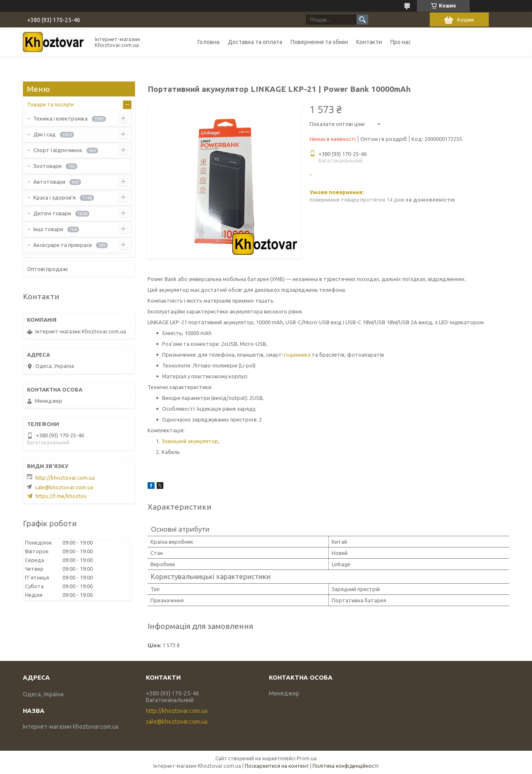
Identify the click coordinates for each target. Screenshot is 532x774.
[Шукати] (362, 20)
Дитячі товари (52, 213)
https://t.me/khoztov (61, 496)
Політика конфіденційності (346, 766)
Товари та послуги (50, 104)
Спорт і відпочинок (58, 150)
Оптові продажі (47, 269)
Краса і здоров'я (54, 197)
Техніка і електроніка (60, 118)
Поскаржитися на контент (277, 766)
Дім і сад (44, 134)
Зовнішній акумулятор (190, 441)
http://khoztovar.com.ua (65, 478)
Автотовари (49, 182)
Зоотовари (47, 166)
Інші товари (48, 229)
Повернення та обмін (319, 42)
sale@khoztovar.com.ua (64, 487)
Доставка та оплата (255, 42)
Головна (208, 42)
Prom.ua (307, 758)
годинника (297, 355)
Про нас (401, 42)
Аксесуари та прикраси (63, 245)
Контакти (369, 42)
